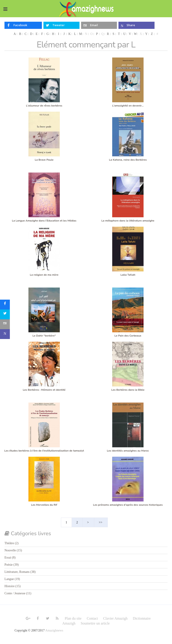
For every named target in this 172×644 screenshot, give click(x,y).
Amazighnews (54, 630)
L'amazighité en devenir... (128, 106)
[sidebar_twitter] (5, 314)
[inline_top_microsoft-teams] (137, 25)
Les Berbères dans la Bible (128, 390)
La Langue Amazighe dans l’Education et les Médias (44, 221)
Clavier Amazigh (115, 618)
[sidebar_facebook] (5, 305)
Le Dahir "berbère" (44, 336)
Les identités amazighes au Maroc (128, 451)
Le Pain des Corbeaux (128, 336)
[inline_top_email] (99, 25)
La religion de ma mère (44, 275)
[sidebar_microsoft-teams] (5, 334)
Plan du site (73, 618)
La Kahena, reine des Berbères (128, 160)
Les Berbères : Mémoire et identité (44, 390)
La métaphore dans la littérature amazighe (128, 221)
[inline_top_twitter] (61, 25)
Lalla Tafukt (128, 275)
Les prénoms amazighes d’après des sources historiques (128, 505)
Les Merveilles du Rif (44, 505)
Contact (92, 618)
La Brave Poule (44, 160)
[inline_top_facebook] (23, 25)
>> (101, 522)
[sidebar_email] (5, 324)
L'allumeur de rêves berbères (44, 106)
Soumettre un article (95, 623)
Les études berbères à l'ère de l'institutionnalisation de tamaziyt (44, 451)
